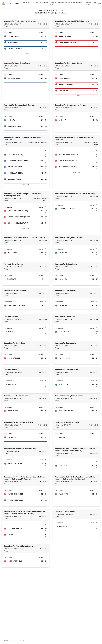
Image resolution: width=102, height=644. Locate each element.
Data (95, 3)
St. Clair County (10, 4)
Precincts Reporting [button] (64, 3)
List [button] (99, 4)
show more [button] (25, 54)
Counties (26, 3)
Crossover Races (53, 4)
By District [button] (34, 3)
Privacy (33, 641)
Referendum (44, 3)
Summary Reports (88, 4)
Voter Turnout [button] (78, 3)
